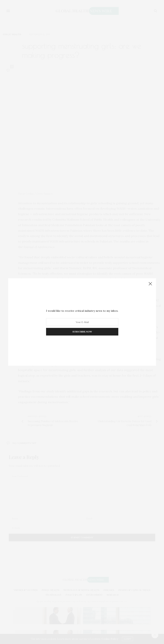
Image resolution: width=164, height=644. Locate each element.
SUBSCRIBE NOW (82, 332)
